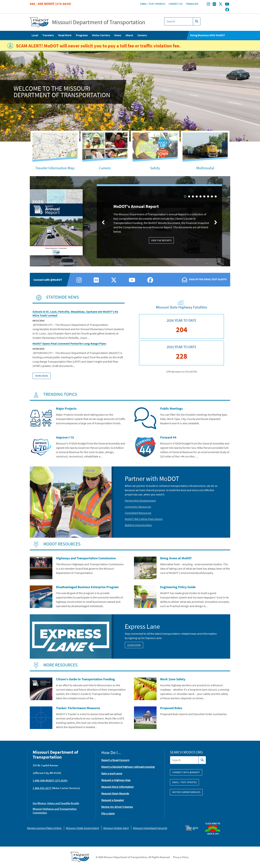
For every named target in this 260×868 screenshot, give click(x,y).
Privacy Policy (181, 857)
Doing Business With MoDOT (208, 35)
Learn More (134, 645)
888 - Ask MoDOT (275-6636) (50, 4)
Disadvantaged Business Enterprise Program (87, 587)
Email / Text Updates (153, 4)
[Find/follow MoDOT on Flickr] (214, 5)
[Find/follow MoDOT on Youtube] (227, 5)
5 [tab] (201, 196)
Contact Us (176, 4)
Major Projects (66, 408)
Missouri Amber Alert (116, 828)
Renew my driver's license (117, 807)
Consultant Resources (138, 513)
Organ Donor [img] (214, 821)
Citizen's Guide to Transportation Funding (85, 679)
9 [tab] (216, 196)
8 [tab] (212, 196)
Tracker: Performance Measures (78, 708)
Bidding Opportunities (138, 525)
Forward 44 (168, 437)
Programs (82, 35)
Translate (192, 4)
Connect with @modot (186, 772)
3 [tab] (193, 196)
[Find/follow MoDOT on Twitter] (221, 5)
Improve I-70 (65, 437)
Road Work (65, 35)
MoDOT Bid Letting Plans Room (144, 519)
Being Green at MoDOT (176, 558)
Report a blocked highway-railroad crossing (128, 767)
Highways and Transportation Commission (86, 558)
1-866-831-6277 (42, 788)
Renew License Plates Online (44, 828)
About (129, 35)
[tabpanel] (130, 222)
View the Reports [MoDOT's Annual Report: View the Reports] (161, 240)
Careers (142, 35)
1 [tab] (185, 196)
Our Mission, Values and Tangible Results (56, 803)
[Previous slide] (103, 222)
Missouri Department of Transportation (99, 22)
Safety (155, 168)
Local (35, 35)
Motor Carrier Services (186, 792)
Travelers (48, 35)
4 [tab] (197, 196)
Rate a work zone (112, 773)
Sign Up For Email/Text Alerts (208, 279)
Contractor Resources (138, 507)
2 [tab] (189, 196)
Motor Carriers (101, 35)
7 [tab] (208, 196)
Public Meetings (171, 408)
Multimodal (205, 168)
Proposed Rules (171, 708)
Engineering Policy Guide (178, 587)
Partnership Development (140, 501)
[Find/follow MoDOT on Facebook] (227, 10)
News (118, 35)
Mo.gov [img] (193, 828)
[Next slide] (216, 222)
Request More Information (118, 787)
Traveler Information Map (55, 168)
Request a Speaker (113, 800)
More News (42, 376)
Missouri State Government (82, 828)
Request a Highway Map (116, 780)
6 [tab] (204, 196)
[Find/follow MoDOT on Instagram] (208, 5)
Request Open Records (115, 793)
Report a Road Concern (115, 760)
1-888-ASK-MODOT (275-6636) (50, 780)
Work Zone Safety (173, 679)
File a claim (108, 813)
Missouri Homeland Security (150, 828)
